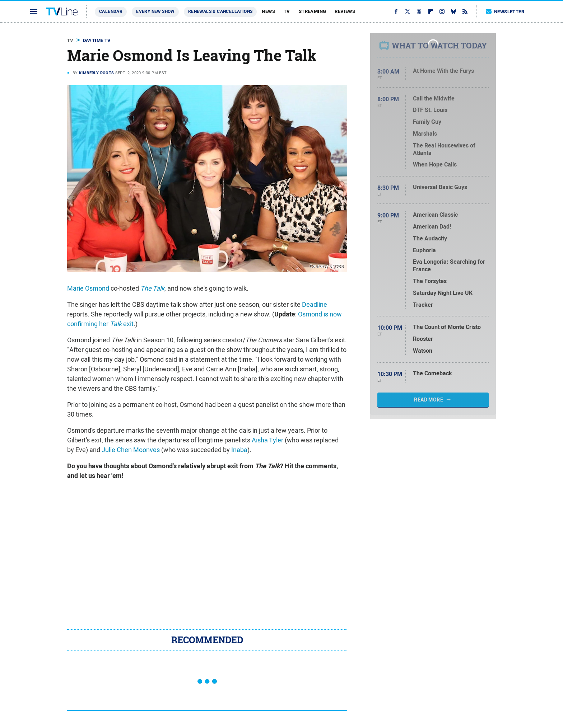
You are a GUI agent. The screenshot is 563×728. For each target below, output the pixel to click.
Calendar (111, 11)
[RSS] (465, 11)
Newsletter (505, 12)
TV (287, 11)
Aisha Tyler (267, 440)
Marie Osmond (88, 288)
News (268, 11)
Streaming (313, 11)
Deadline (315, 304)
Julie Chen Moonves (131, 450)
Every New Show (155, 11)
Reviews (345, 11)
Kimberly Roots (97, 73)
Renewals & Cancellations (220, 11)
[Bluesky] (453, 11)
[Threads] (419, 11)
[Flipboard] (431, 11)
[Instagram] (442, 11)
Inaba (239, 450)
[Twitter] (408, 11)
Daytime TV (97, 40)
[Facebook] (396, 11)
